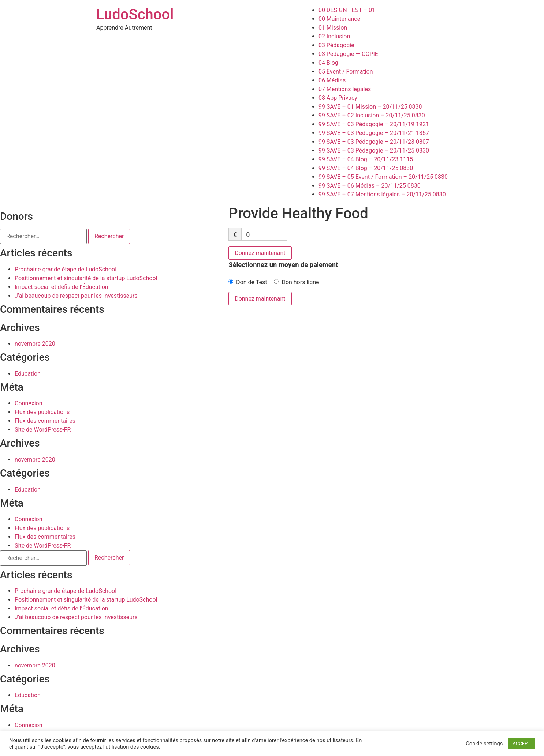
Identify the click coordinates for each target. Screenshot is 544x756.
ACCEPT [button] (521, 743)
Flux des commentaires (45, 421)
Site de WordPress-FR (43, 430)
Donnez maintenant (260, 253)
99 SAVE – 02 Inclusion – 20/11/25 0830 (372, 115)
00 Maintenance (339, 19)
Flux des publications (42, 412)
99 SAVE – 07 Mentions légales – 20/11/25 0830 (382, 194)
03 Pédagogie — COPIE (348, 54)
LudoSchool (135, 14)
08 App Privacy (338, 98)
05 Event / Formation (346, 72)
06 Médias (332, 80)
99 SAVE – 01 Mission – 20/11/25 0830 (370, 107)
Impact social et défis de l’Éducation (62, 287)
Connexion (28, 403)
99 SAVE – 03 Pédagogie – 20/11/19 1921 (374, 124)
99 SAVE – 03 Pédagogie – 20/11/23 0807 (374, 142)
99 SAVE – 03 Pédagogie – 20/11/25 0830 (374, 151)
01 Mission (333, 28)
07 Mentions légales (345, 89)
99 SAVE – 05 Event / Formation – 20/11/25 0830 (383, 177)
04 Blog (328, 63)
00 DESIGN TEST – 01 (347, 10)
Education (28, 374)
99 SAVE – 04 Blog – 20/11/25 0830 (366, 168)
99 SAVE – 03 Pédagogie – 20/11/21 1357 (374, 133)
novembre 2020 (35, 344)
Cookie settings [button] (484, 744)
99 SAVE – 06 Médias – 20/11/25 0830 (370, 186)
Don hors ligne (300, 282)
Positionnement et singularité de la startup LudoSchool (86, 278)
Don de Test (251, 282)
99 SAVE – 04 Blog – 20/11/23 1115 (366, 159)
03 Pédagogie (336, 45)
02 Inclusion (334, 36)
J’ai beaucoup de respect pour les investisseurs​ (76, 296)
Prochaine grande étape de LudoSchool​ (66, 269)
